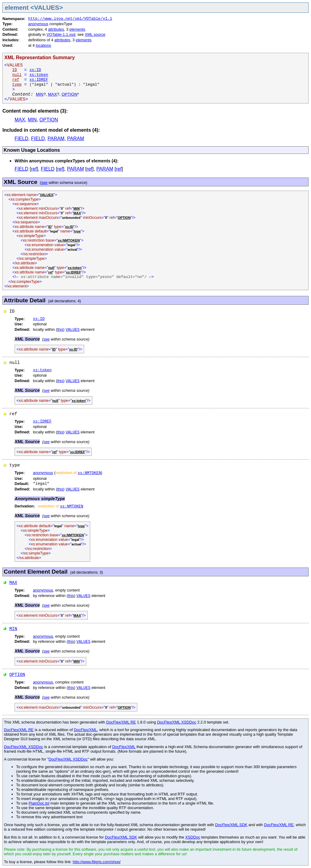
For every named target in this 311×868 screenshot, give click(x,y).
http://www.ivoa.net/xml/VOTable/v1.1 (70, 19)
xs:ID (35, 70)
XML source (95, 34)
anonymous (38, 24)
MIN (40, 94)
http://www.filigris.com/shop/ (97, 862)
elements (77, 29)
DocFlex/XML (85, 730)
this (60, 329)
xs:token (39, 75)
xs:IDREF (39, 80)
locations (44, 45)
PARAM (56, 139)
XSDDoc (193, 837)
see (44, 183)
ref (34, 169)
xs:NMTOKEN (89, 473)
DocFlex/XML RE (121, 722)
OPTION (70, 94)
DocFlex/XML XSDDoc (177, 722)
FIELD (21, 139)
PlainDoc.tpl (39, 803)
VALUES (73, 330)
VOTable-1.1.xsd (61, 34)
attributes (56, 29)
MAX (52, 94)
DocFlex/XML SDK (231, 825)
